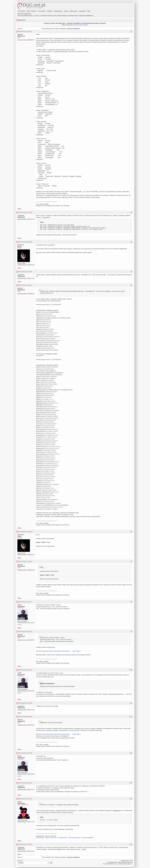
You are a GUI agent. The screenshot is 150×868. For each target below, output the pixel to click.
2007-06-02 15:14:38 (25, 272)
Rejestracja (73, 11)
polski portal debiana (74, 838)
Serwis (19, 625)
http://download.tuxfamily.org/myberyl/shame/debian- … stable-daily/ (59, 734)
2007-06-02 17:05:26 (25, 532)
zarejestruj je (37, 16)
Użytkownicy (58, 11)
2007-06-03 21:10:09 (25, 703)
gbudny (20, 34)
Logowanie (82, 11)
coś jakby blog (62, 838)
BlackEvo (21, 245)
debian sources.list (51, 838)
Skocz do (35, 862)
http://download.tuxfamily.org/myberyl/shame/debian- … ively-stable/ (59, 651)
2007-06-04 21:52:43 (25, 844)
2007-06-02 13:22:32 (25, 212)
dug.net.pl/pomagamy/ (81, 25)
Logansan (21, 215)
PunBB (131, 861)
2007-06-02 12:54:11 (25, 31)
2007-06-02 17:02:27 (25, 285)
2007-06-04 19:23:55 (25, 753)
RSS (89, 11)
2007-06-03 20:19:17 (25, 631)
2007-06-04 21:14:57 (25, 799)
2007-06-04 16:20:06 (25, 717)
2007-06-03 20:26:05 (25, 670)
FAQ (28, 11)
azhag (19, 802)
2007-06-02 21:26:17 (25, 602)
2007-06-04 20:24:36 (25, 783)
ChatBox (50, 11)
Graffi (19, 605)
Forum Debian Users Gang (50, 29)
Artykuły (33, 11)
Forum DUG (41, 11)
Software (63, 29)
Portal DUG (21, 11)
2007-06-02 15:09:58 (25, 242)
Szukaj (66, 11)
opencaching (40, 838)
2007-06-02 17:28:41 (25, 561)
